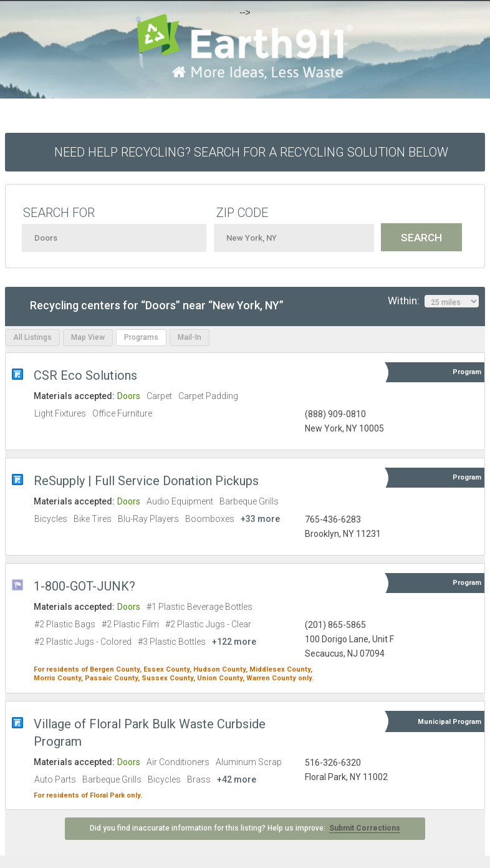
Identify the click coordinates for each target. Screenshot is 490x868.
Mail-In (190, 337)
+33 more (260, 519)
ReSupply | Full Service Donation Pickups (146, 481)
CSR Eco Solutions (85, 375)
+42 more (237, 779)
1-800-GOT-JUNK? (84, 586)
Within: (433, 301)
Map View (88, 337)
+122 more (234, 642)
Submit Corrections (365, 828)
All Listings (32, 337)
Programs (141, 337)
